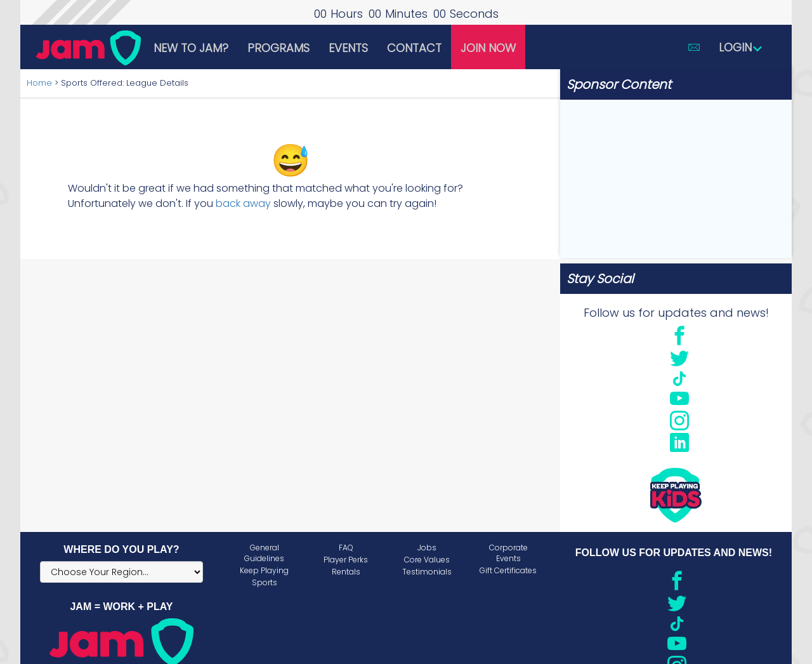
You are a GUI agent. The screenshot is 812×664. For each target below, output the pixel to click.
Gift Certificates (508, 570)
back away (243, 203)
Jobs (427, 548)
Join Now (488, 48)
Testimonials (427, 572)
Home (39, 83)
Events (348, 48)
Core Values (427, 560)
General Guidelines (264, 553)
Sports (265, 582)
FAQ (346, 548)
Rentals (346, 572)
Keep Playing (264, 570)
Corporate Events (508, 553)
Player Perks (346, 560)
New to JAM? (191, 48)
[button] (694, 47)
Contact (414, 48)
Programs (278, 48)
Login (741, 47)
